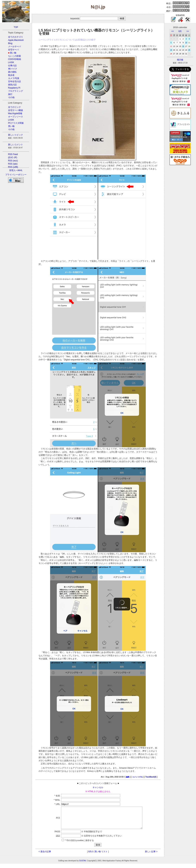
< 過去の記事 (45, 856)
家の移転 (12, 72)
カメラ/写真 (14, 78)
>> (188, 31)
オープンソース (16, 117)
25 (189, 50)
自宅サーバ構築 (16, 110)
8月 (180, 31)
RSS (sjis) (13, 164)
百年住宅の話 (14, 81)
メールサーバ (14, 46)
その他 (11, 97)
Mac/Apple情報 (15, 113)
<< (173, 31)
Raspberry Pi (14, 88)
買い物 (13, 53)
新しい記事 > (151, 856)
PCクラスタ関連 (16, 123)
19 (171, 50)
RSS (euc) (13, 161)
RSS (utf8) (13, 167)
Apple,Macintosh (16, 40)
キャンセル (98, 787)
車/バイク (13, 69)
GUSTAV (83, 865)
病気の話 (12, 85)
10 (186, 43)
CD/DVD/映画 (15, 59)
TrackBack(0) (151, 777)
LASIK (11, 62)
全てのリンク (14, 107)
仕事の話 (12, 66)
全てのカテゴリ (16, 37)
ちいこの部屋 (14, 56)
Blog (10, 43)
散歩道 (11, 75)
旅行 (10, 94)
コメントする (137, 777)
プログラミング (16, 91)
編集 (128, 777)
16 (183, 46)
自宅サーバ (13, 50)
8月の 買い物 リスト (98, 856)
